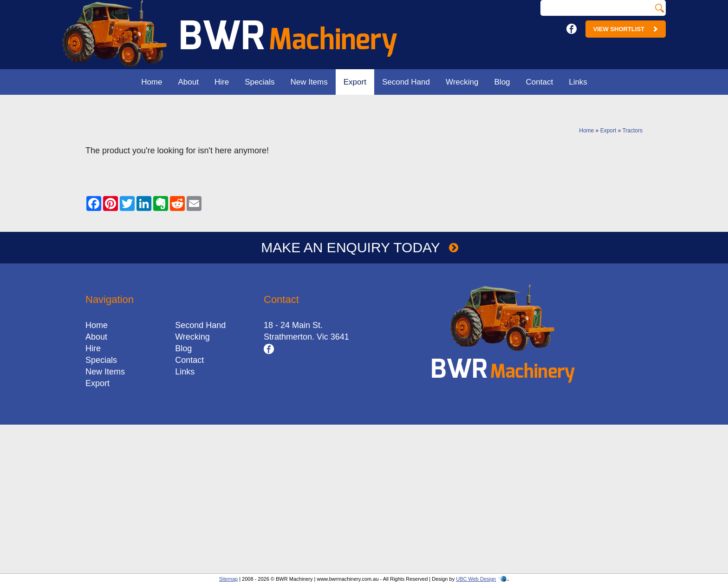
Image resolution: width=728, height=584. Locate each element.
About (188, 82)
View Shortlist (626, 29)
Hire (222, 82)
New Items (309, 82)
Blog (502, 82)
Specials (260, 82)
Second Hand (406, 82)
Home (152, 82)
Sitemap (228, 579)
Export (355, 82)
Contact (540, 82)
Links (578, 82)
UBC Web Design (476, 579)
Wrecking (462, 82)
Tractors (632, 131)
